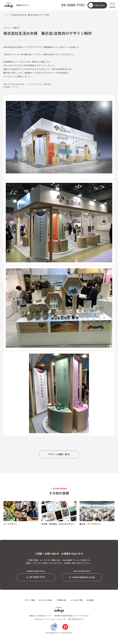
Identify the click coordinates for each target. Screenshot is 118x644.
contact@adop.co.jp (82, 577)
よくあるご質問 (77, 600)
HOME (6, 15)
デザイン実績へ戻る (59, 454)
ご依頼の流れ (62, 600)
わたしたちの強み (46, 600)
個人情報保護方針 (75, 619)
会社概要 (90, 600)
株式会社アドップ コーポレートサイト (49, 619)
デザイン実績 (30, 600)
